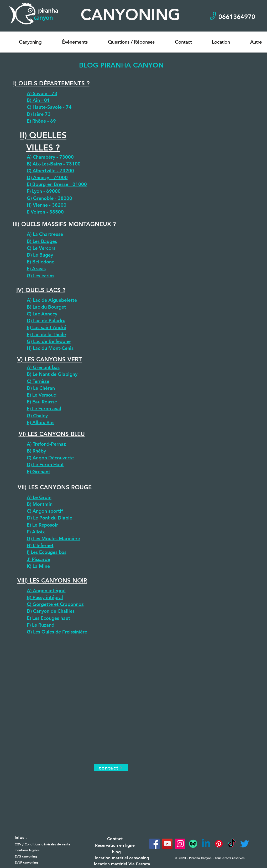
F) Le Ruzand (41, 625)
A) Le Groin (39, 497)
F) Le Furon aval (44, 409)
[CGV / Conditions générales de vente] (45, 844)
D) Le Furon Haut (45, 464)
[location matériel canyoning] (122, 858)
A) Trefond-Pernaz (46, 444)
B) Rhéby (36, 451)
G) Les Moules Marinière (53, 539)
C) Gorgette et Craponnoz (55, 604)
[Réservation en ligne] (115, 845)
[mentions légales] (34, 850)
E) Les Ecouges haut (48, 618)
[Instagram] (180, 844)
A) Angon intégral (46, 591)
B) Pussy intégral (45, 597)
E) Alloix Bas (41, 422)
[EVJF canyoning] (34, 862)
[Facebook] (155, 844)
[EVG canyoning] (34, 856)
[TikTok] (232, 844)
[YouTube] (167, 844)
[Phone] (213, 16)
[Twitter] (245, 844)
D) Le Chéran (41, 388)
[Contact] (115, 839)
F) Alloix (36, 532)
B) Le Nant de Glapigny (52, 374)
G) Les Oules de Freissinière (57, 632)
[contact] (111, 768)
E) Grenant (38, 472)
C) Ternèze (38, 381)
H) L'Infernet (40, 545)
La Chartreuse (48, 234)
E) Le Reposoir (42, 525)
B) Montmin (40, 504)
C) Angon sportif (45, 511)
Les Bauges (45, 241)
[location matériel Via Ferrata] (122, 864)
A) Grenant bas (43, 367)
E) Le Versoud (42, 395)
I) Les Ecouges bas (47, 552)
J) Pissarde (38, 559)
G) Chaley (37, 416)
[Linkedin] (206, 844)
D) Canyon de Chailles (51, 611)
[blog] (116, 852)
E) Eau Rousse (42, 402)
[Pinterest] (219, 844)
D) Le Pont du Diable (49, 518)
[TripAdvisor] (193, 844)
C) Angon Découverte (50, 458)
